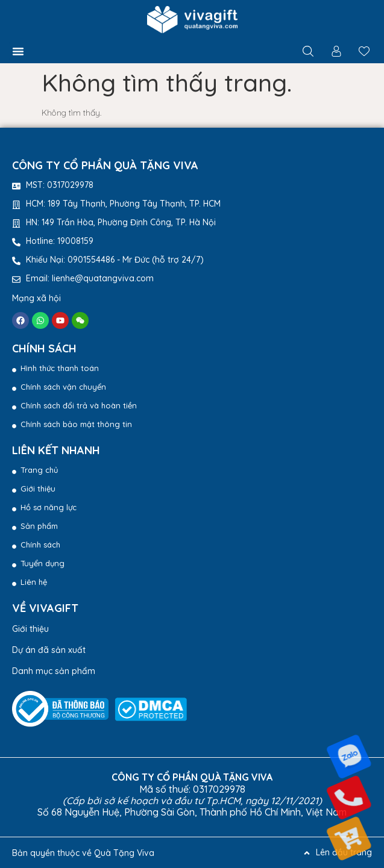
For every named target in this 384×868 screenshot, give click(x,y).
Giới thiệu (30, 629)
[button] (18, 51)
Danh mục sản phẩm (54, 671)
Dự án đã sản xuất (49, 650)
